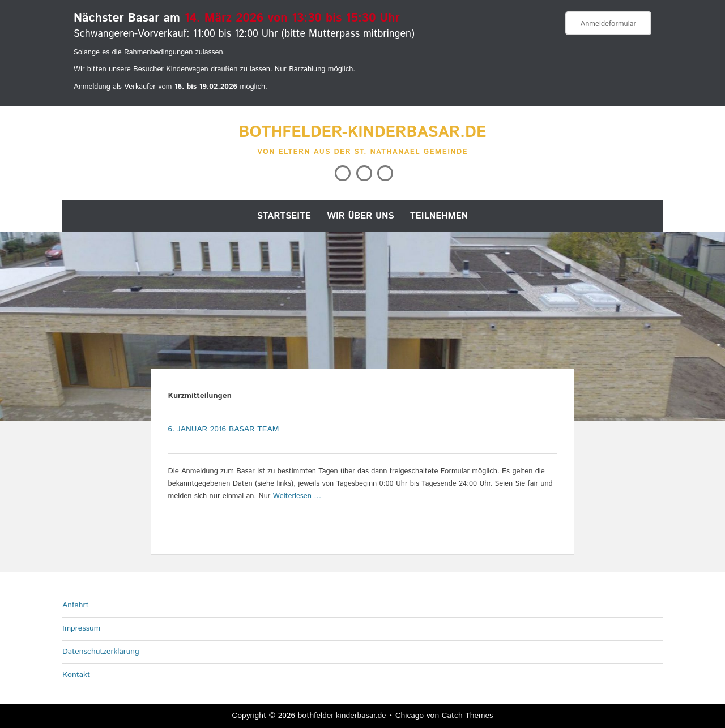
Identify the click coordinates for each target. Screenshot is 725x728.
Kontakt (76, 675)
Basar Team (254, 429)
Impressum (81, 628)
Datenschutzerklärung (101, 652)
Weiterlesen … (297, 496)
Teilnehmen (439, 216)
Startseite (284, 216)
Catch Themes (468, 716)
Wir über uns (361, 216)
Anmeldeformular (608, 24)
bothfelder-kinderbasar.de (363, 132)
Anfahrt (76, 605)
